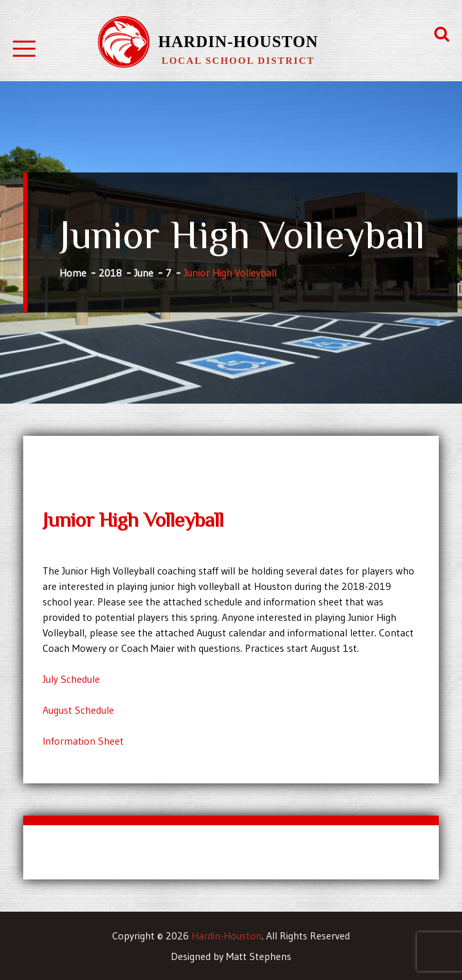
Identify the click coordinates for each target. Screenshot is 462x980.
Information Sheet (83, 741)
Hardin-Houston (238, 42)
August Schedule (78, 710)
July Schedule (71, 679)
